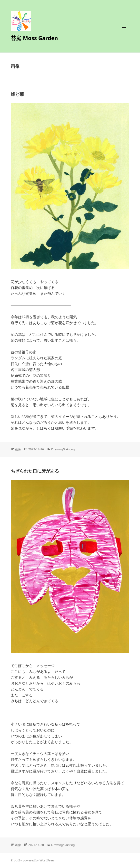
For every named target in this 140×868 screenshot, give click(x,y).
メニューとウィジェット (124, 31)
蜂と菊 (17, 94)
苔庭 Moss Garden (34, 38)
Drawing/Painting (63, 449)
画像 (18, 449)
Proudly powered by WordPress (33, 860)
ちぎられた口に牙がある (35, 471)
